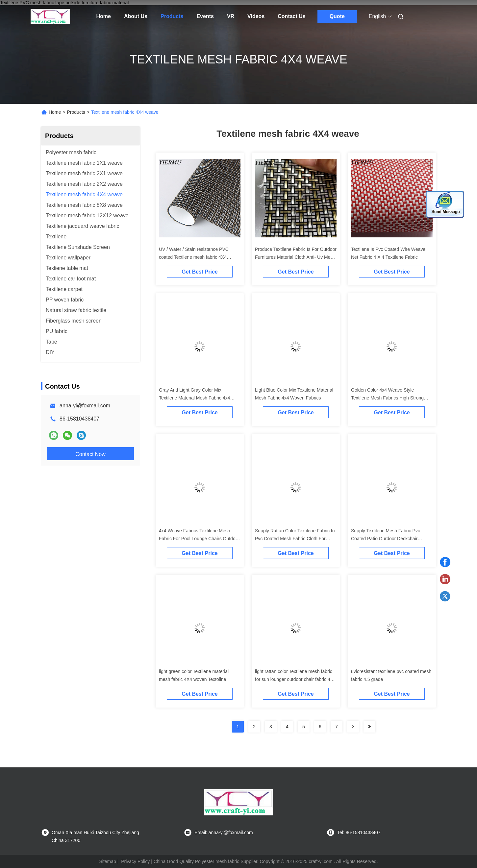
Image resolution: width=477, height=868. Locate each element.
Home (104, 16)
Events (205, 16)
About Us (136, 16)
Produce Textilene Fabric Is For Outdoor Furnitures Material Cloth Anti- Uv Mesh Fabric (296, 257)
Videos (256, 16)
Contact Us (291, 16)
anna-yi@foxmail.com (85, 406)
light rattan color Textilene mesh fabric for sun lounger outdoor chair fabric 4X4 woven (295, 679)
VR (231, 16)
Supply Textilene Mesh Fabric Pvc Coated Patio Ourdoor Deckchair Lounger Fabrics (386, 539)
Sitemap (107, 861)
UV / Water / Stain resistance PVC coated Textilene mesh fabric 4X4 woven (194, 257)
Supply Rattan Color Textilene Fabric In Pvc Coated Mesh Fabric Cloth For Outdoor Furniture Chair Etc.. (295, 539)
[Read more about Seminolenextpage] (353, 727)
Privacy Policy (135, 861)
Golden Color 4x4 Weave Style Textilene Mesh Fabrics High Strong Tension (387, 398)
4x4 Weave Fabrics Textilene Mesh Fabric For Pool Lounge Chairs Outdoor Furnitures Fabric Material (199, 539)
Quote (337, 16)
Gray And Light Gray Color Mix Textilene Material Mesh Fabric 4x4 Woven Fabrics (194, 398)
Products (172, 16)
